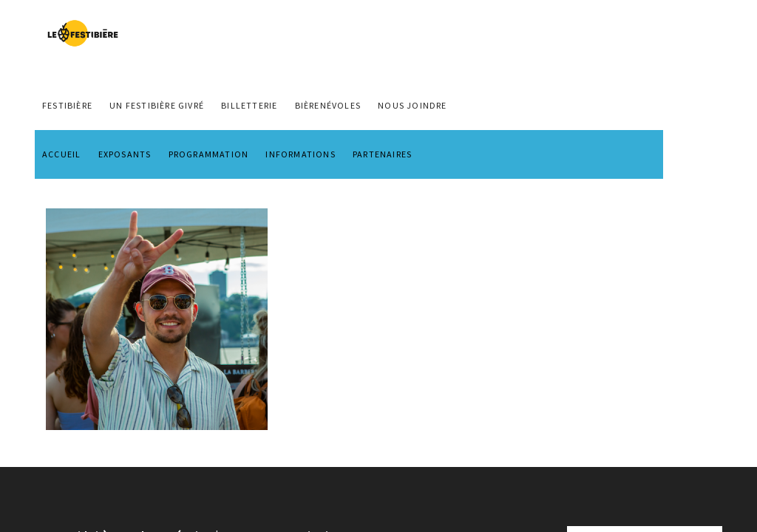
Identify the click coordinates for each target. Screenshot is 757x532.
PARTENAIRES (382, 154)
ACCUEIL (61, 154)
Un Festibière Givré (157, 105)
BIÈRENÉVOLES (328, 105)
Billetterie (249, 105)
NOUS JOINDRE (412, 105)
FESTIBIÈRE (67, 105)
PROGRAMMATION (209, 154)
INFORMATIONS (300, 154)
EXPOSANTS (125, 154)
